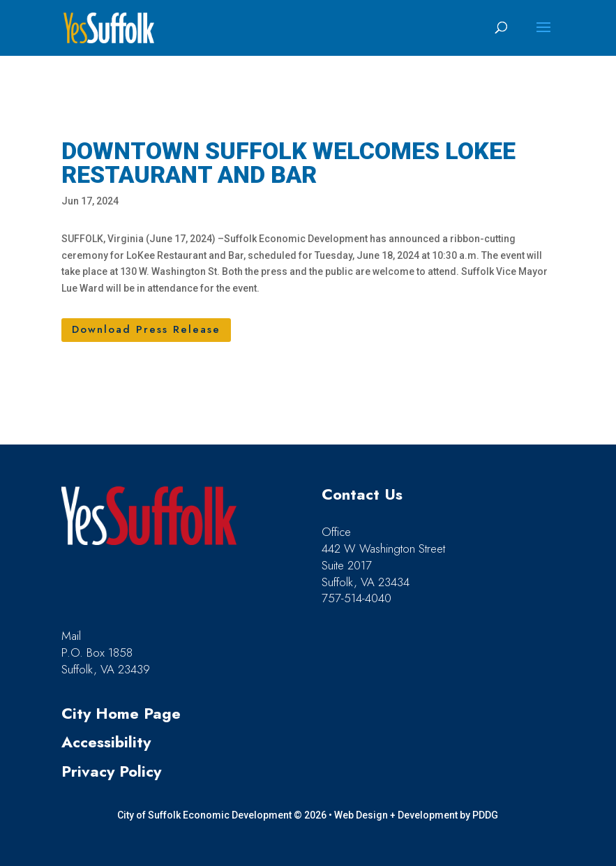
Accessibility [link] (106, 742)
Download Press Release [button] (146, 329)
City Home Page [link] (121, 713)
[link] (109, 27)
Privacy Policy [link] (111, 771)
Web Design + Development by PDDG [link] (416, 815)
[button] (543, 36)
